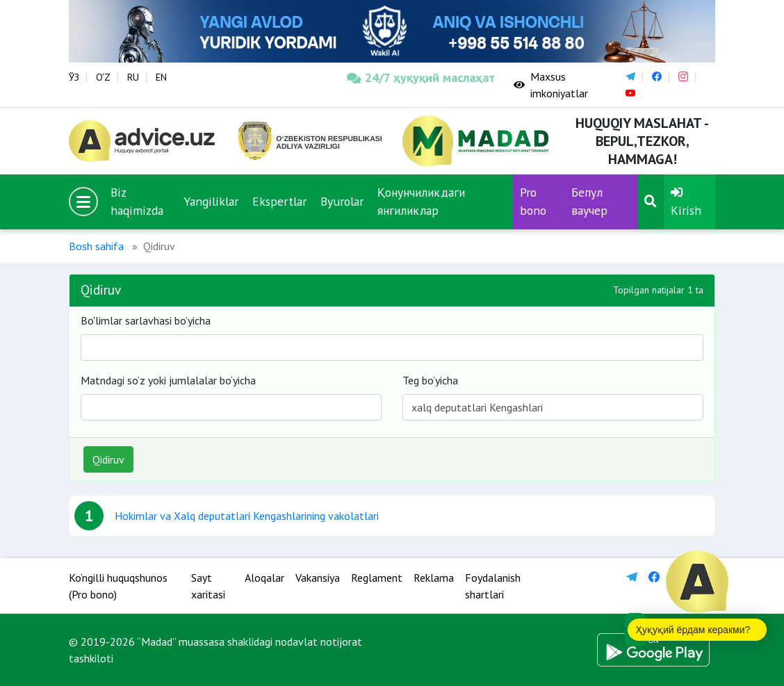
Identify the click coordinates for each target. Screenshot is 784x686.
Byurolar (342, 201)
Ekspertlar (279, 201)
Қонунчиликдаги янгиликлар (421, 201)
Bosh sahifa (96, 246)
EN (161, 77)
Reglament (377, 578)
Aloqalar (264, 578)
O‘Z (103, 77)
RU (133, 77)
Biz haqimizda (137, 201)
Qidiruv (108, 459)
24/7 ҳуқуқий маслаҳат (420, 77)
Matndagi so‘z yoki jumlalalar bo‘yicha (168, 380)
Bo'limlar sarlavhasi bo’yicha (146, 320)
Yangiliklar (211, 201)
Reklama (434, 578)
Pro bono (533, 201)
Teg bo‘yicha (430, 380)
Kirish (686, 202)
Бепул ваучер (589, 201)
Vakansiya (318, 578)
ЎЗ (74, 77)
